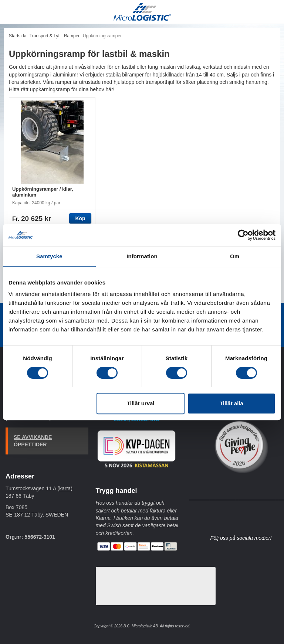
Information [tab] (142, 256)
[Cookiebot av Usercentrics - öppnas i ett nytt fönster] (243, 235)
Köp (80, 218)
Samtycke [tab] (49, 256)
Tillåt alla (231, 403)
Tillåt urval (141, 403)
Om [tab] (235, 256)
